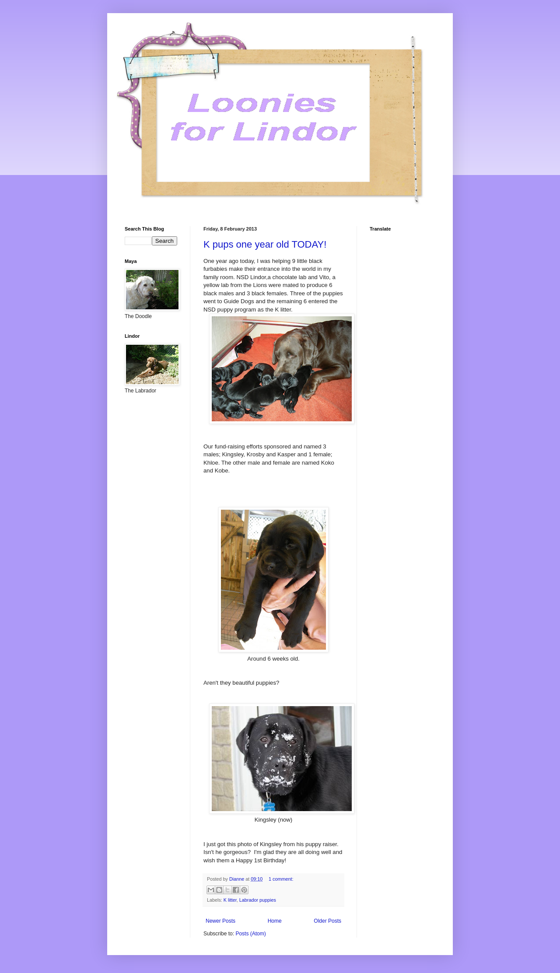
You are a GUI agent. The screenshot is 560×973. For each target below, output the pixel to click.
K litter (230, 900)
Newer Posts (220, 921)
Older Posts (327, 921)
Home (275, 921)
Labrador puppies (258, 900)
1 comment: (281, 879)
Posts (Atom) (250, 934)
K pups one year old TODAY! (265, 244)
